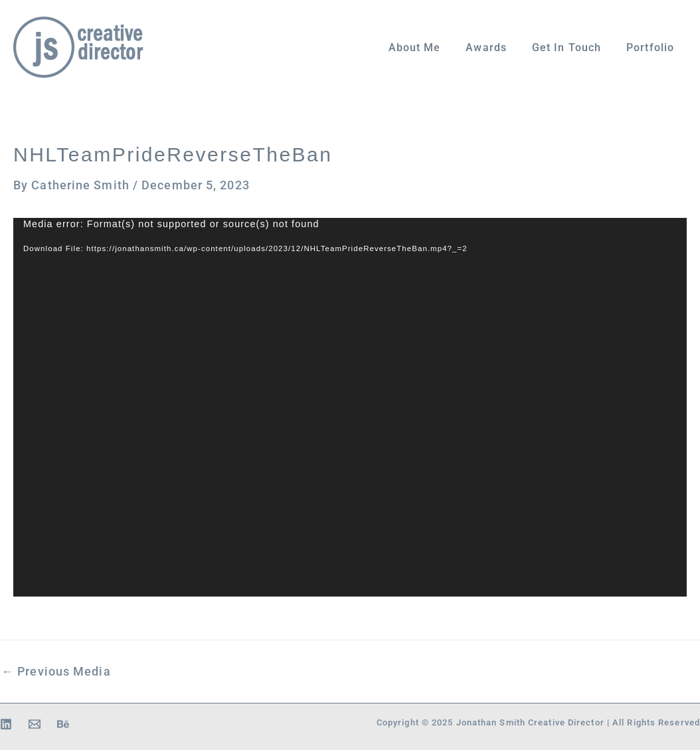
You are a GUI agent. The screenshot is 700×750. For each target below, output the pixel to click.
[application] (350, 407)
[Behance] (63, 724)
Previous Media (56, 672)
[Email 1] (35, 724)
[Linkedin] (6, 724)
